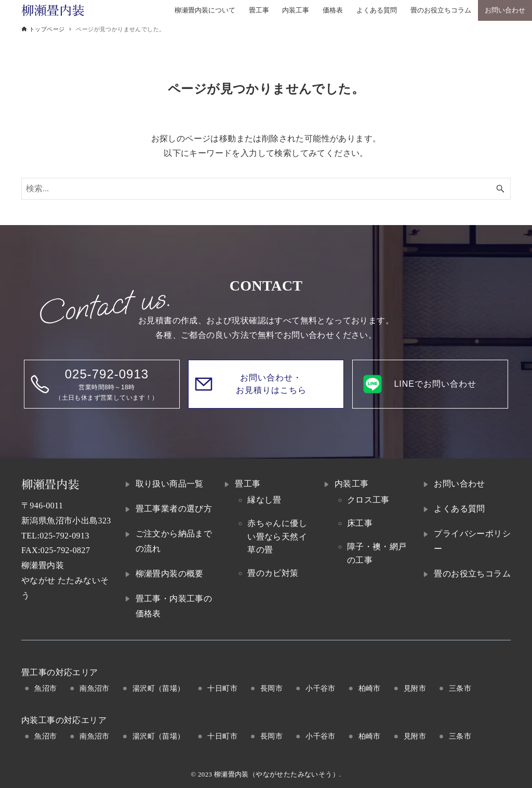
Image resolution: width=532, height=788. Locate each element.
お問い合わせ (459, 484)
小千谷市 (321, 688)
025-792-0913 (64, 536)
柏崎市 (370, 688)
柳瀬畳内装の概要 (170, 574)
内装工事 (352, 484)
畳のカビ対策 (273, 573)
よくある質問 (459, 509)
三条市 (460, 688)
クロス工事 (368, 500)
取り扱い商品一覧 (170, 484)
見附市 (415, 688)
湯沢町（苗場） (159, 688)
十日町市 (222, 688)
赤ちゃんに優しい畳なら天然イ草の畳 (277, 536)
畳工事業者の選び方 (174, 509)
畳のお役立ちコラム (472, 574)
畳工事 (248, 484)
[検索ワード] (266, 189)
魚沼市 (45, 688)
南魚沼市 (95, 688)
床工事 (360, 523)
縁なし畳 (264, 500)
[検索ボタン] (500, 189)
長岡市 (271, 688)
